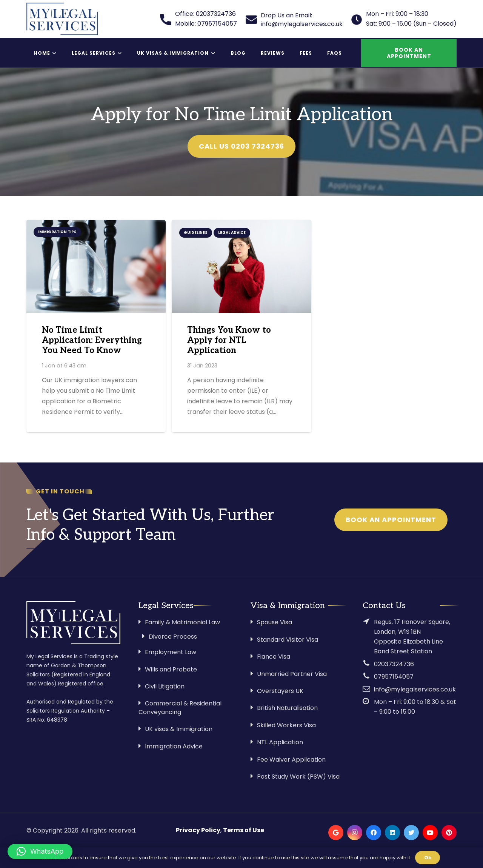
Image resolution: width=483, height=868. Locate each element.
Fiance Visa (274, 657)
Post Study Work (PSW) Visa (298, 777)
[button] (40, 851)
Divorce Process (173, 637)
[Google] (336, 833)
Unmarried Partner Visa (292, 674)
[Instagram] (355, 833)
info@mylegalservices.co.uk (415, 689)
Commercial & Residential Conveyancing (180, 707)
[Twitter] (411, 833)
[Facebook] (374, 833)
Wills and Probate (171, 669)
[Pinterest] (449, 833)
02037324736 (394, 664)
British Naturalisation (287, 708)
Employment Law (171, 652)
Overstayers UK (280, 691)
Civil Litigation (165, 686)
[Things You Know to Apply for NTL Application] (241, 266)
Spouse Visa (275, 622)
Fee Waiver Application (291, 760)
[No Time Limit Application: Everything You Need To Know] (96, 266)
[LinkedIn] (392, 833)
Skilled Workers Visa (286, 725)
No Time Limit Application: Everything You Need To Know (92, 340)
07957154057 (394, 677)
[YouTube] (430, 833)
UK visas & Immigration (179, 729)
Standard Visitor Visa (288, 640)
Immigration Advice (174, 746)
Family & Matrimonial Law (182, 622)
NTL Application (280, 742)
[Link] (62, 19)
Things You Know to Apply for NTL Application (229, 340)
